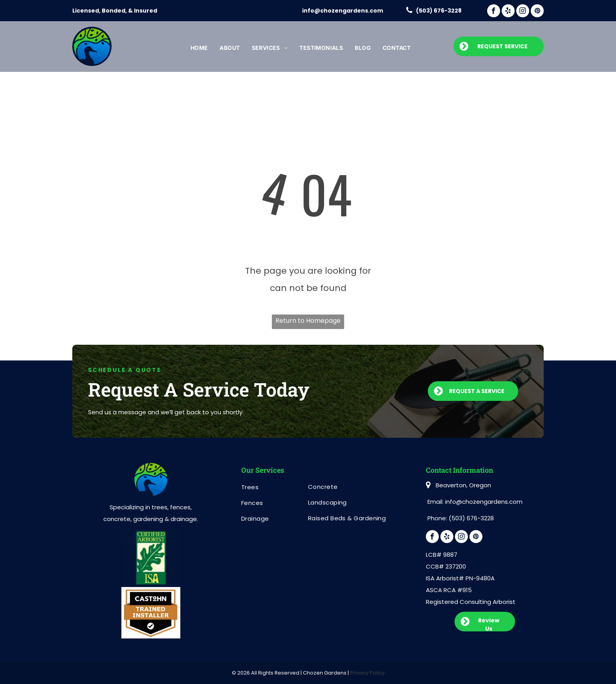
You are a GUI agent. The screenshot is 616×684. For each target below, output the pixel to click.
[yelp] (508, 12)
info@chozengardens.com (343, 11)
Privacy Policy (367, 673)
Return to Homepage (308, 321)
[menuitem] (199, 48)
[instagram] (523, 12)
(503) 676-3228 (439, 11)
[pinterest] (537, 12)
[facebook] (494, 12)
